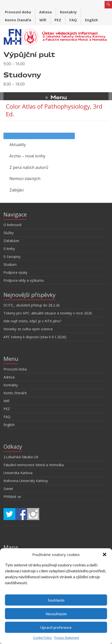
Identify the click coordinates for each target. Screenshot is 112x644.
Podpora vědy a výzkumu (24, 280)
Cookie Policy (42, 638)
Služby (9, 233)
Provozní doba (18, 12)
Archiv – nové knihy (27, 156)
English (91, 20)
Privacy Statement (67, 638)
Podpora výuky (15, 272)
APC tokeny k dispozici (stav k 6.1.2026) (35, 337)
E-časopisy (12, 257)
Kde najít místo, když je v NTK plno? (32, 321)
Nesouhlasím (56, 614)
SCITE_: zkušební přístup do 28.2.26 (32, 305)
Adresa (45, 12)
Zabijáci (16, 190)
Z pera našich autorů (29, 167)
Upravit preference (56, 627)
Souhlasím (56, 600)
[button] (105, 554)
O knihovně (13, 225)
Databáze (11, 241)
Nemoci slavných (25, 179)
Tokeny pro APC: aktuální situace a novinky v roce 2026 (48, 313)
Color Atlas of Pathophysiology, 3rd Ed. (54, 110)
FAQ (73, 20)
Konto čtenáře (18, 20)
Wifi (43, 20)
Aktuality (18, 145)
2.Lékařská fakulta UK (21, 457)
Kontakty (68, 12)
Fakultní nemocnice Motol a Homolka (34, 465)
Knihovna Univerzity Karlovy (26, 481)
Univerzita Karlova (18, 473)
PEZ (58, 20)
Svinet (8, 489)
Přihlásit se (12, 497)
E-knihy (9, 249)
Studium (10, 264)
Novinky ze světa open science (28, 329)
